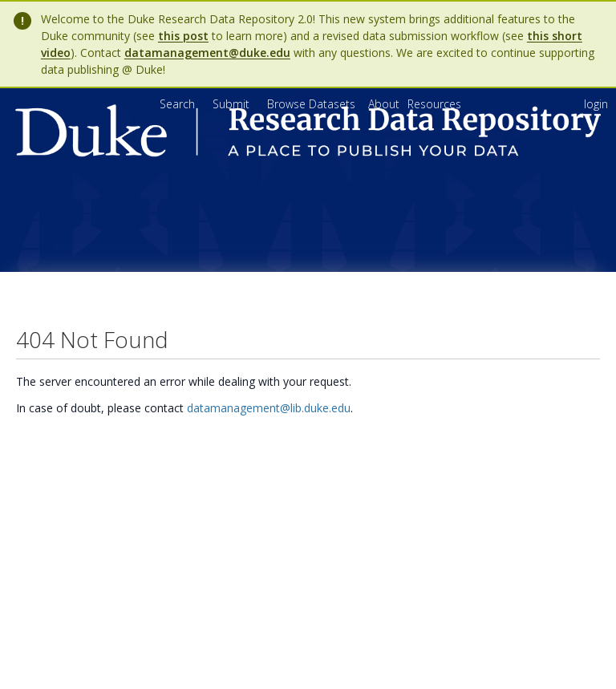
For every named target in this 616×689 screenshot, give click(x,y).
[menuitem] (385, 104)
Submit (233, 104)
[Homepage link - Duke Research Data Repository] (308, 153)
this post (183, 36)
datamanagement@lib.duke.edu (269, 408)
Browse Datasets (313, 104)
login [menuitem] (596, 104)
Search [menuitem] (177, 104)
